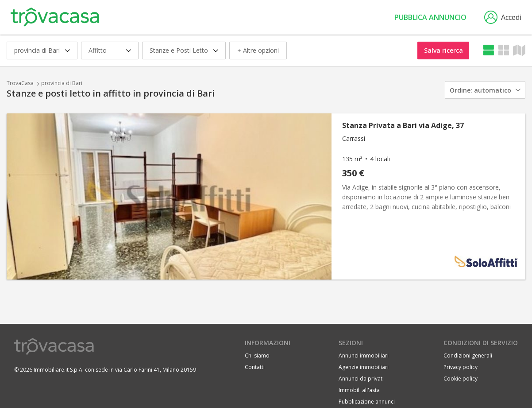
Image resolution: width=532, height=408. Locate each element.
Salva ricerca (443, 50)
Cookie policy (461, 379)
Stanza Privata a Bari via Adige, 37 (403, 125)
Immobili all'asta (359, 390)
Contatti (255, 367)
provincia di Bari (62, 83)
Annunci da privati (361, 379)
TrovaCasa (20, 83)
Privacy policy (461, 367)
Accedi (503, 17)
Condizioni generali (468, 356)
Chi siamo (257, 356)
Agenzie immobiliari (364, 367)
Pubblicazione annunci (367, 402)
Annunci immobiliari (364, 356)
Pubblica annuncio (430, 17)
